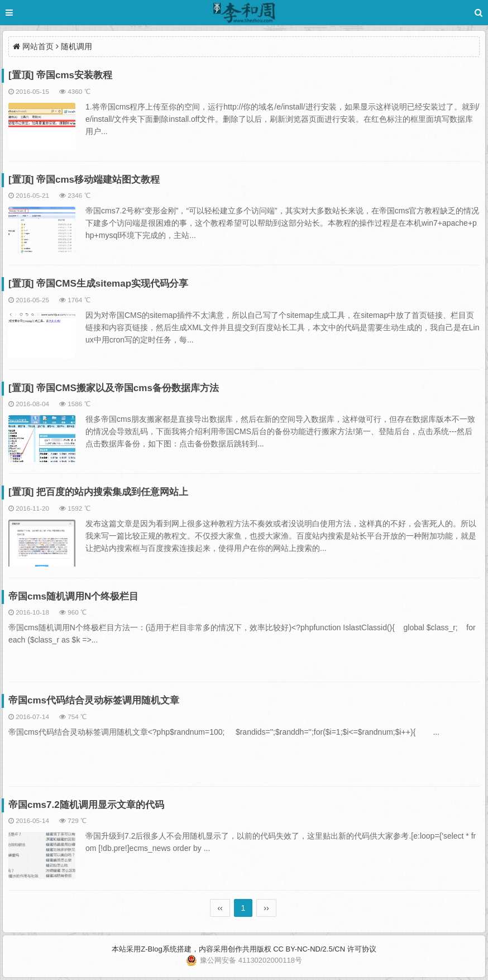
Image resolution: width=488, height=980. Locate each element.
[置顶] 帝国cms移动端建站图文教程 (84, 180)
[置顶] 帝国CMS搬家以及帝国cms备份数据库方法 (114, 388)
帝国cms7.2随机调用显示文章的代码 (86, 805)
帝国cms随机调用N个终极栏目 (73, 596)
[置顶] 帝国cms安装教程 (60, 75)
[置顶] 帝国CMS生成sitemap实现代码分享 (98, 284)
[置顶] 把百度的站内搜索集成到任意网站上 (98, 492)
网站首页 (38, 46)
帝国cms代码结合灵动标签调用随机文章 (94, 700)
